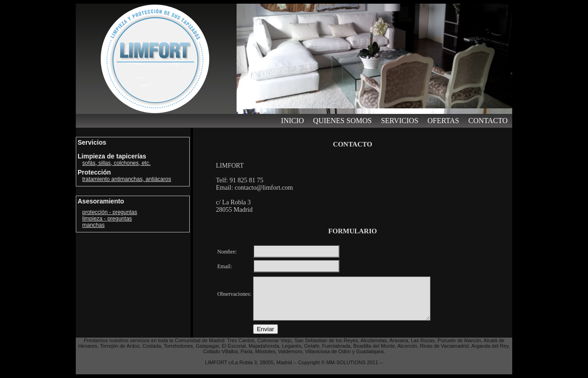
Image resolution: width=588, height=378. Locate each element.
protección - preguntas (110, 212)
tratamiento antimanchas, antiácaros (127, 179)
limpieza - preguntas (107, 219)
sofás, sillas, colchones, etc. (116, 163)
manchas (93, 225)
